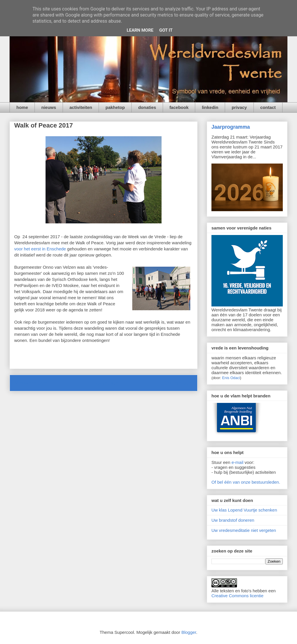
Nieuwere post (31, 383)
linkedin (210, 107)
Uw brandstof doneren (233, 520)
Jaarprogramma (231, 127)
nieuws (49, 107)
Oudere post (179, 383)
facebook (179, 107)
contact (268, 107)
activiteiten (81, 107)
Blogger (189, 632)
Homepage (106, 383)
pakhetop (115, 107)
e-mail (237, 462)
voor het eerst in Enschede (40, 249)
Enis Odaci (231, 378)
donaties (147, 107)
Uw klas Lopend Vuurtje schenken (244, 510)
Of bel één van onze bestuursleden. (246, 482)
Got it (166, 30)
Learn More (140, 30)
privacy (239, 107)
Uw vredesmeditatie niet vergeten (244, 530)
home (22, 107)
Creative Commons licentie (237, 596)
